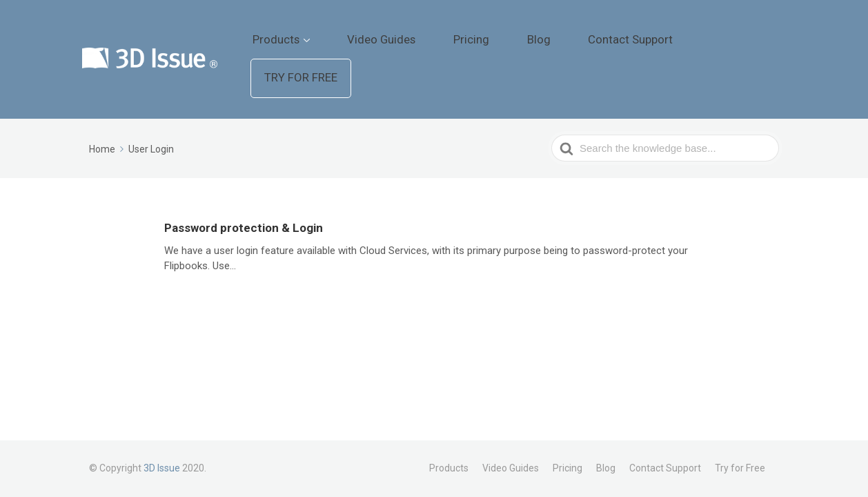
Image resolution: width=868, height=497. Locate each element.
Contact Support (654, 31)
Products (386, 31)
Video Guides (470, 31)
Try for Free (747, 32)
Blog (584, 31)
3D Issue (162, 468)
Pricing (537, 31)
